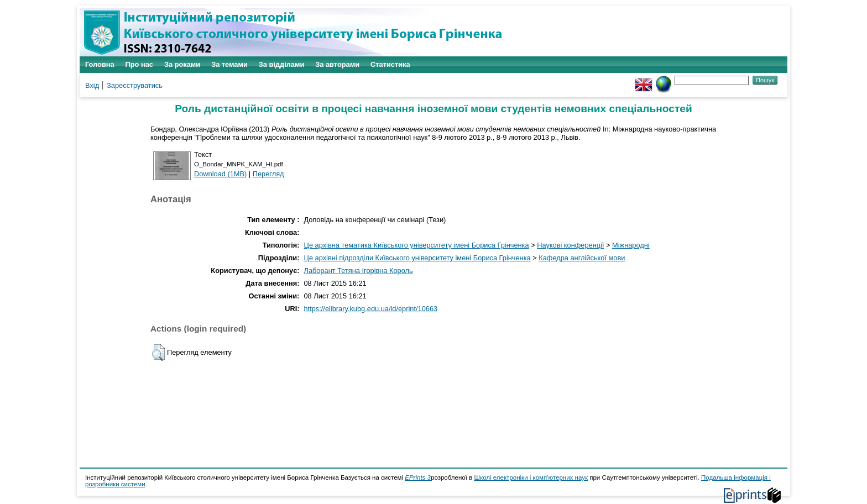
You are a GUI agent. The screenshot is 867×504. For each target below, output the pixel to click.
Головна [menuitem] (100, 64)
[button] (158, 353)
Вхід (92, 85)
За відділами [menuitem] (282, 64)
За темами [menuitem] (229, 64)
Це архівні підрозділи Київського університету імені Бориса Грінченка (417, 258)
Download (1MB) (220, 174)
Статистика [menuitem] (390, 64)
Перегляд (268, 174)
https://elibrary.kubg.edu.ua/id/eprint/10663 (370, 309)
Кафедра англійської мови (582, 258)
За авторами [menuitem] (337, 64)
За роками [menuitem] (182, 64)
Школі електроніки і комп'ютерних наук (531, 477)
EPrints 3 (418, 477)
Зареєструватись (135, 85)
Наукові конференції (570, 245)
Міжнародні (631, 245)
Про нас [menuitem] (139, 64)
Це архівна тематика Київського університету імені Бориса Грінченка (416, 245)
